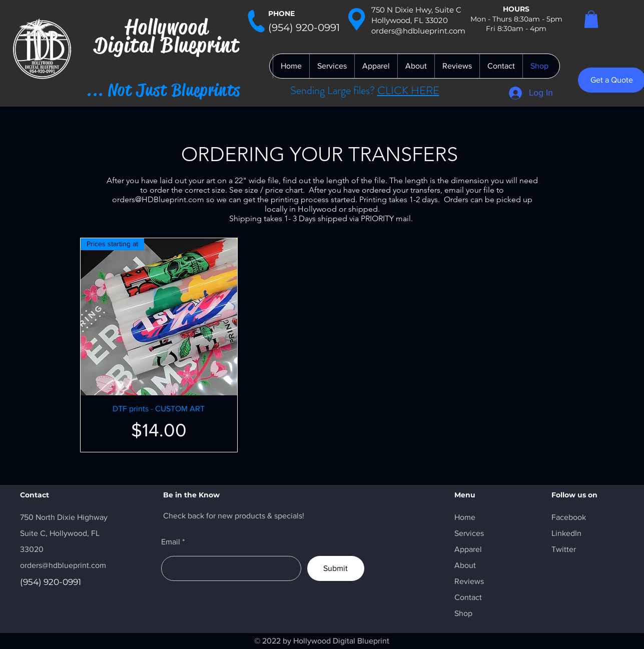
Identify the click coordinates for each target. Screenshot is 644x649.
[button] (591, 19)
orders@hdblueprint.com (63, 565)
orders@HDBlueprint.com (158, 199)
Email (171, 542)
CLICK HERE (408, 90)
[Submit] (336, 568)
